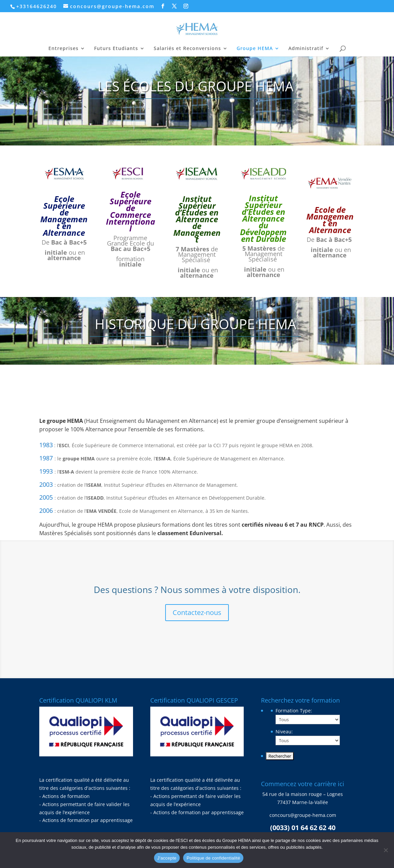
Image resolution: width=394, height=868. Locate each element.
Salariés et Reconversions (187, 49)
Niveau (284, 732)
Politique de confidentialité (213, 858)
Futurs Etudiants (116, 49)
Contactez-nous (197, 612)
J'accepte (167, 858)
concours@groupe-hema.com (303, 815)
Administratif (306, 49)
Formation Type (294, 711)
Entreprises (63, 49)
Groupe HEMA (255, 49)
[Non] (386, 850)
